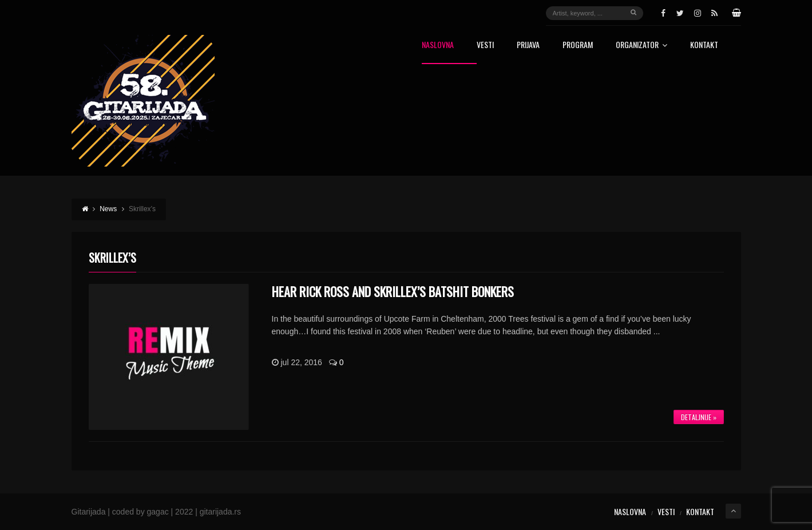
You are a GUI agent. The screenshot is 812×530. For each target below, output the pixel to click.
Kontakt (704, 46)
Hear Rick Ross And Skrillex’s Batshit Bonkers (393, 291)
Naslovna (438, 46)
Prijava (528, 46)
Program (578, 46)
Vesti (485, 46)
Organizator (641, 46)
